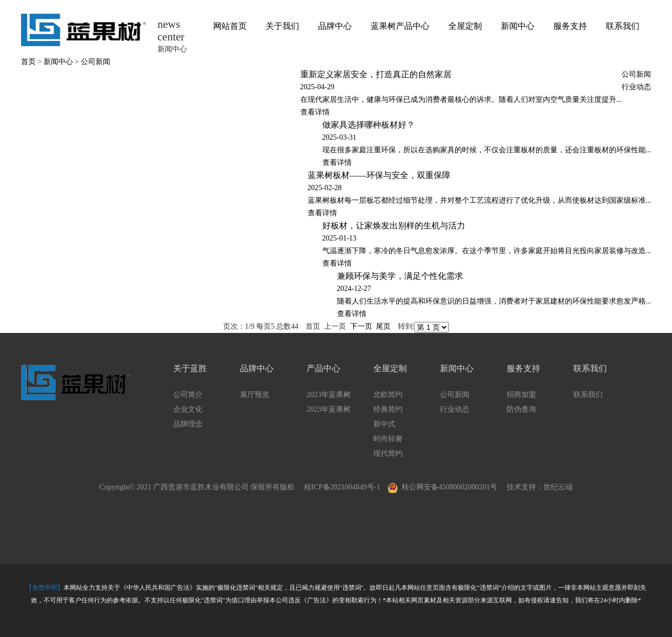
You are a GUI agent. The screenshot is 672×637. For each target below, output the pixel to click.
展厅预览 (255, 395)
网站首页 (230, 26)
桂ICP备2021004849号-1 (342, 487)
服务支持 (570, 26)
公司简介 (188, 395)
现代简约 (388, 453)
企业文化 (188, 409)
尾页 (383, 326)
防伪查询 (521, 409)
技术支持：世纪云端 (540, 487)
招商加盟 (521, 395)
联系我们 (623, 26)
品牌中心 (335, 26)
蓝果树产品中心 (400, 26)
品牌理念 (188, 424)
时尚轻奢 (388, 439)
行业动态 (636, 87)
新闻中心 (518, 26)
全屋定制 (465, 26)
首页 (28, 62)
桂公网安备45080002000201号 (442, 487)
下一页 (361, 326)
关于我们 (282, 26)
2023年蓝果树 (329, 395)
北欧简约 (388, 395)
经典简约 (388, 409)
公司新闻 (96, 62)
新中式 (384, 424)
